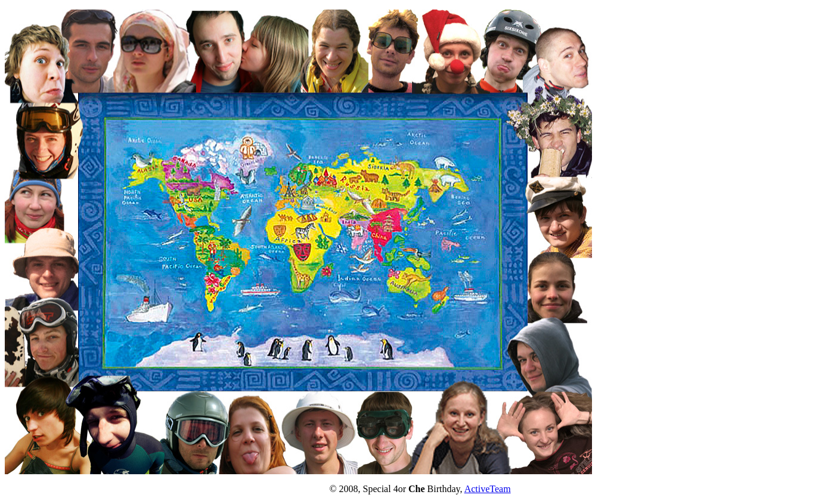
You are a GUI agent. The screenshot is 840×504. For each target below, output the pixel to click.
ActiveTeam (488, 489)
